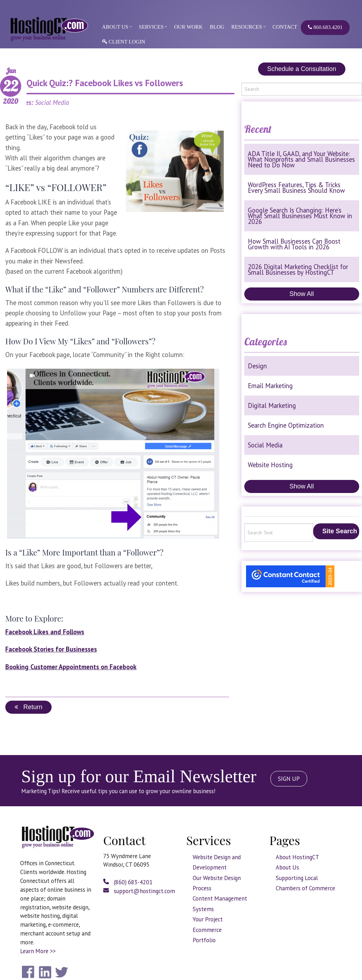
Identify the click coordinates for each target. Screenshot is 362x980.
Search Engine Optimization (286, 425)
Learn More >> (38, 951)
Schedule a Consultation (302, 69)
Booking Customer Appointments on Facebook (71, 667)
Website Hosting (270, 465)
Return (28, 707)
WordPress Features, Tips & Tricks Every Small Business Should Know (296, 188)
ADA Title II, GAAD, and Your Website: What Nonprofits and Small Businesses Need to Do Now (301, 159)
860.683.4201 (325, 27)
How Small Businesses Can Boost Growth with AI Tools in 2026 (294, 244)
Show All (302, 294)
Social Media (265, 445)
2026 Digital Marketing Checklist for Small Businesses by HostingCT (298, 269)
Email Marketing (270, 386)
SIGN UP (289, 779)
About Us (115, 27)
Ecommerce (207, 930)
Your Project (208, 919)
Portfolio (204, 940)
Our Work (188, 27)
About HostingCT (297, 857)
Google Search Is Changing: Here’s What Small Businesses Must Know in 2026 (300, 216)
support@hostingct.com (139, 891)
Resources (247, 27)
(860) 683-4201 (128, 882)
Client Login (124, 42)
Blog (217, 27)
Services (151, 27)
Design (257, 366)
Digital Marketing (272, 405)
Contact (285, 27)
